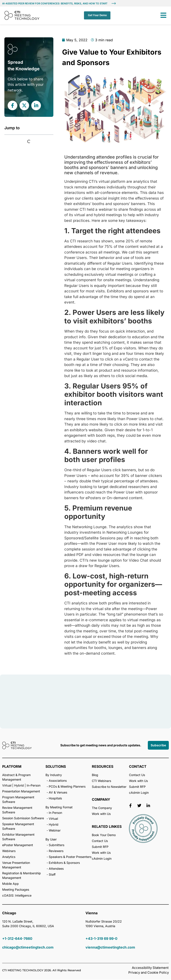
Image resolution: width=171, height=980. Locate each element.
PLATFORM (12, 767)
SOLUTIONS (56, 767)
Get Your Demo (97, 15)
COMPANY (101, 800)
